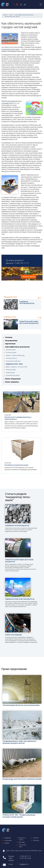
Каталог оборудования (13, 379)
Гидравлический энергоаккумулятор (20, 599)
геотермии (5, 103)
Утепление (9, 337)
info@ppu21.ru (24, 864)
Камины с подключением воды (15, 355)
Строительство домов (13, 375)
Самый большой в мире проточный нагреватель (19, 561)
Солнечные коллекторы (13, 361)
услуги (11, 15)
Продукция (8, 838)
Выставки (22, 842)
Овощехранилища (11, 341)
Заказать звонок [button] (29, 277)
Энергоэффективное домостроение (17, 347)
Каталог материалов (12, 382)
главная (5, 15)
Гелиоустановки (11, 370)
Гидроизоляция (10, 344)
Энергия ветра (10, 373)
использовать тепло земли (10, 49)
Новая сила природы (13, 635)
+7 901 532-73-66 (25, 858)
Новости (36, 838)
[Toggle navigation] (41, 4)
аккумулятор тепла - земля (12, 16)
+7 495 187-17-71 (21, 263)
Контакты (36, 841)
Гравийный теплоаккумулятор (17, 525)
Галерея (7, 843)
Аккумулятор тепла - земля (14, 364)
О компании (8, 841)
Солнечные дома (11, 353)
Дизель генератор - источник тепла (17, 367)
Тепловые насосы (11, 358)
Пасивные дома (11, 350)
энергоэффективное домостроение (24, 15)
